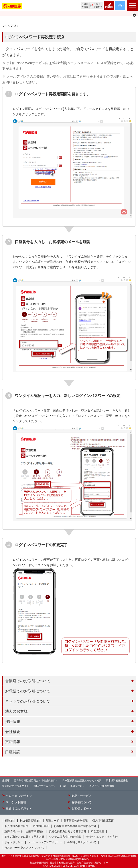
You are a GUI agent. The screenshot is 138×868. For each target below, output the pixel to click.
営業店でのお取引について (28, 681)
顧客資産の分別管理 (76, 821)
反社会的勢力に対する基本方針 (68, 831)
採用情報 (13, 721)
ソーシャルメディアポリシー (45, 842)
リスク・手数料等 (98, 5)
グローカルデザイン (19, 796)
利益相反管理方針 (30, 821)
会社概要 (13, 732)
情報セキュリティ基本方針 (102, 837)
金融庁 (6, 780)
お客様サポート (82, 809)
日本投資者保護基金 (117, 780)
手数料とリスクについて (82, 842)
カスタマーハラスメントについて (24, 848)
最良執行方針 (41, 826)
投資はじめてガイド (19, 809)
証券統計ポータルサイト (16, 786)
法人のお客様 (16, 711)
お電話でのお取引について (28, 691)
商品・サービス (82, 796)
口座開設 (13, 752)
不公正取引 (98, 831)
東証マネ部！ (78, 786)
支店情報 (13, 742)
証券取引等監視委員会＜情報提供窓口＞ (36, 780)
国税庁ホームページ (44, 786)
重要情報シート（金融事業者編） (24, 831)
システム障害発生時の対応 (65, 837)
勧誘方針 (10, 821)
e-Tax (63, 786)
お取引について (82, 802)
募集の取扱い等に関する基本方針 (24, 837)
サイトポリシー (14, 842)
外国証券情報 (85, 5)
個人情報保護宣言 (103, 821)
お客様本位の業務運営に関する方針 (75, 826)
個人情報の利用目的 (16, 826)
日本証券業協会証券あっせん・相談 (82, 780)
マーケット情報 (16, 802)
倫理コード (52, 821)
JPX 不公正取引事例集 (102, 786)
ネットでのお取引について (28, 701)
